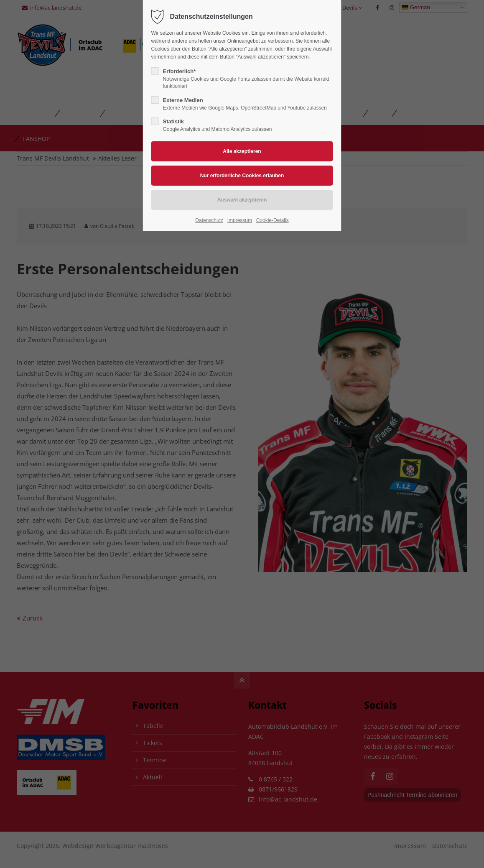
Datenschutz (209, 220)
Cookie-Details (273, 220)
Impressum (240, 220)
